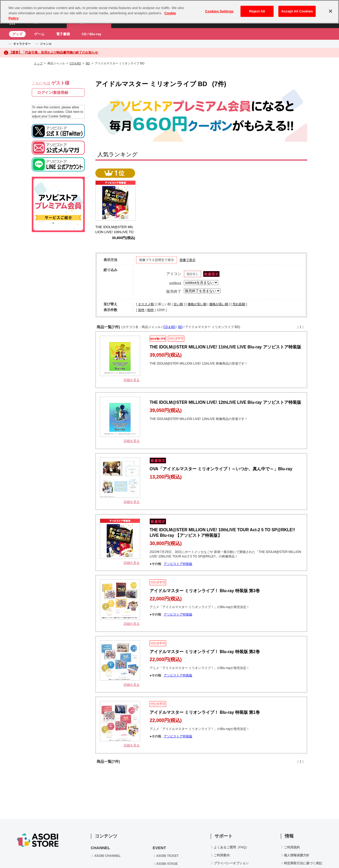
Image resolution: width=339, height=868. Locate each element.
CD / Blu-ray (91, 34)
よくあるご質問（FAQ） (231, 847)
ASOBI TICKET (168, 856)
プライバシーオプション (231, 863)
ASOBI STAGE (167, 864)
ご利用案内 (222, 855)
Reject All (257, 11)
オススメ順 (146, 304)
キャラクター (22, 44)
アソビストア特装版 (178, 564)
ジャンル (46, 44)
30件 (141, 310)
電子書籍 (63, 34)
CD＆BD (75, 63)
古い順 (178, 304)
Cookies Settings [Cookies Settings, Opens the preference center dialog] (220, 11)
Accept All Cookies (297, 11)
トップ (38, 63)
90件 (151, 310)
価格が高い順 (219, 304)
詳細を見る (132, 380)
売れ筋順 (239, 304)
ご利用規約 (292, 847)
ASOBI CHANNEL (107, 856)
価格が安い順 (197, 304)
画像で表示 (188, 260)
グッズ (17, 34)
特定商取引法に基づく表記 (303, 863)
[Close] (331, 11)
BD (88, 63)
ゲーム (39, 34)
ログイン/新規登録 (53, 92)
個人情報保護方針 (297, 855)
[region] (169, 12)
